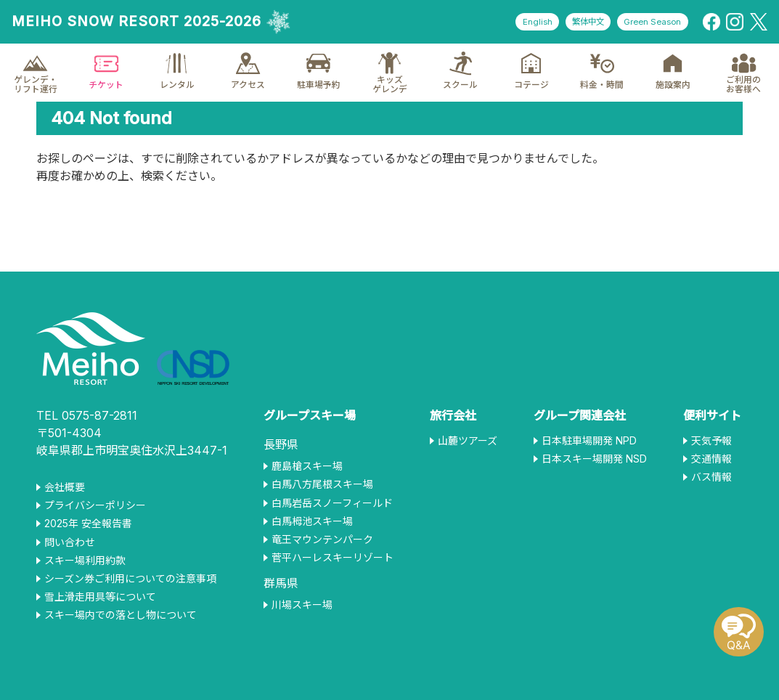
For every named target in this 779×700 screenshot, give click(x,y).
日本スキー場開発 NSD (594, 459)
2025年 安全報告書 (88, 524)
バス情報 (711, 477)
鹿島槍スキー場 (307, 466)
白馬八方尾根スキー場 (322, 484)
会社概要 (65, 487)
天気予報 (711, 441)
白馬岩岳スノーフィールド (332, 503)
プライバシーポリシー (95, 505)
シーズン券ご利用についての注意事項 (130, 579)
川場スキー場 (302, 605)
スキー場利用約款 (85, 561)
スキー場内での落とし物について (121, 615)
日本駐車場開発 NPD (589, 441)
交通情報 (711, 459)
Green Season (649, 22)
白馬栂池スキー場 (312, 521)
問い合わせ (70, 542)
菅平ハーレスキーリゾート (333, 558)
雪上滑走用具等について (100, 597)
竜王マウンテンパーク (322, 540)
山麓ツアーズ (468, 441)
